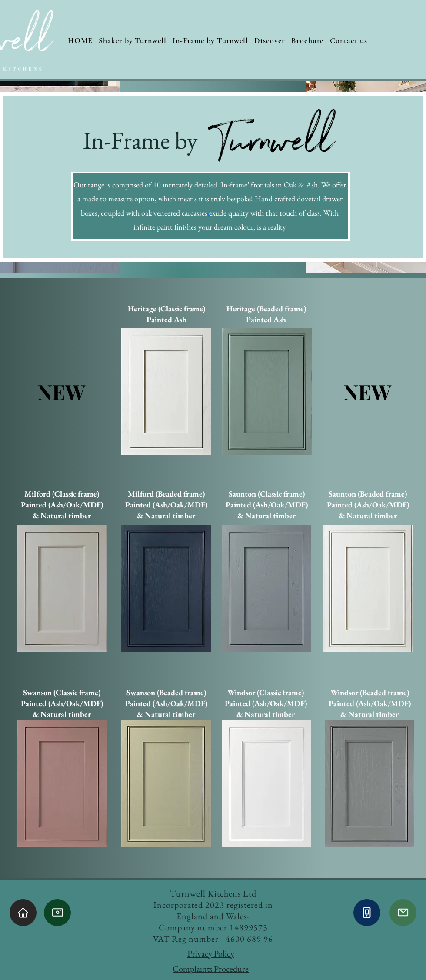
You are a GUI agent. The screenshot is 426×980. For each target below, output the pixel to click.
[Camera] (57, 913)
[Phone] (367, 913)
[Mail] (403, 913)
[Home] (23, 913)
